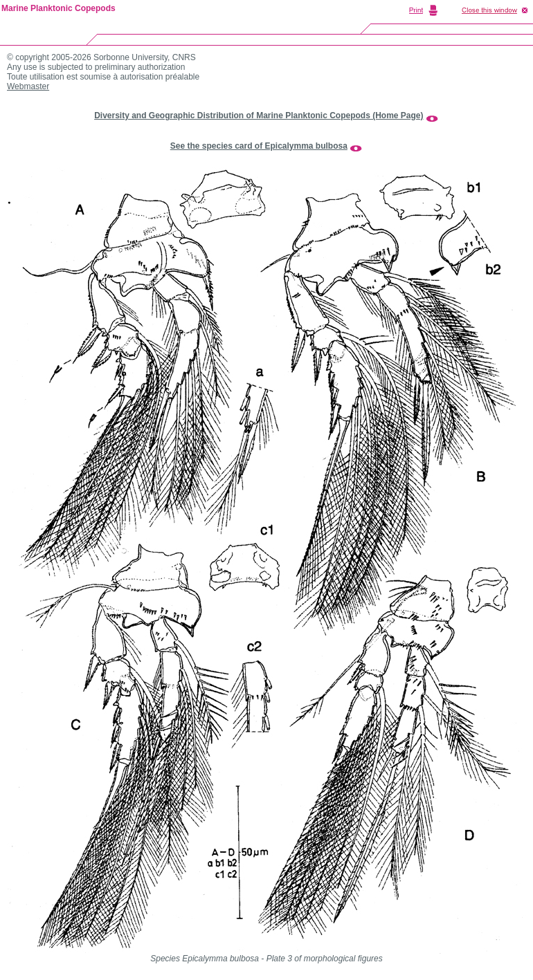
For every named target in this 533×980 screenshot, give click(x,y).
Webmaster (28, 86)
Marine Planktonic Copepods (58, 8)
